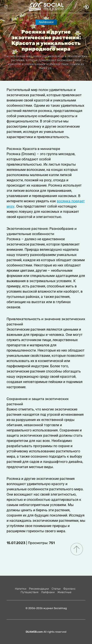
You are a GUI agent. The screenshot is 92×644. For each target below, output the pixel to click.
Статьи (56, 589)
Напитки (21, 589)
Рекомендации (39, 589)
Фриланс (69, 589)
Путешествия (30, 592)
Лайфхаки (46, 22)
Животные (64, 592)
